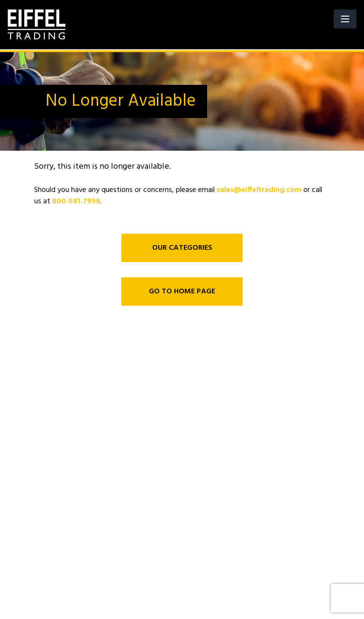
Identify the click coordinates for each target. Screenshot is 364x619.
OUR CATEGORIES (182, 248)
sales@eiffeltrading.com (259, 190)
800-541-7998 (76, 201)
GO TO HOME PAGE (182, 291)
